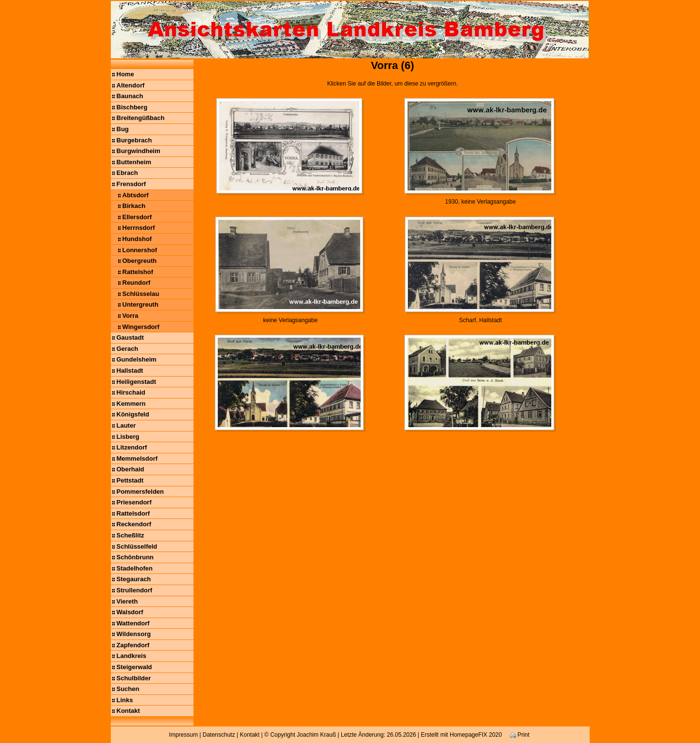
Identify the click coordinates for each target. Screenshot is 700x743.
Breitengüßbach (141, 118)
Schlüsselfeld (137, 546)
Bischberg (132, 107)
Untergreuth (140, 304)
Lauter (126, 425)
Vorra (131, 316)
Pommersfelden (140, 492)
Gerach (128, 349)
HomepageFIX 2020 (476, 735)
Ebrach (127, 173)
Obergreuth (140, 261)
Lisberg (128, 437)
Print (520, 735)
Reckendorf (134, 524)
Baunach (130, 96)
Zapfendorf (133, 645)
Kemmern (131, 404)
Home (125, 74)
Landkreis (131, 656)
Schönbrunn (135, 557)
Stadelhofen (135, 568)
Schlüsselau (141, 294)
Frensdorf (131, 184)
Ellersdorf (137, 217)
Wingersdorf (141, 327)
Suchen (128, 689)
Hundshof (137, 239)
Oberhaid (131, 469)
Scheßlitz (131, 535)
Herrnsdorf (139, 228)
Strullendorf (135, 590)
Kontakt (128, 711)
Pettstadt (130, 480)
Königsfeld (133, 414)
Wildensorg (134, 634)
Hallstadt (130, 371)
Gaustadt (130, 337)
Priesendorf (134, 502)
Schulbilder (134, 678)
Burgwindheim (139, 151)
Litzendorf (132, 447)
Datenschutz (219, 735)
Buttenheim (134, 162)
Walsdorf (130, 612)
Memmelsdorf (137, 458)
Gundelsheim (137, 359)
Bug (123, 129)
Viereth (127, 601)
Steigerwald (134, 667)
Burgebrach (134, 140)
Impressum (184, 735)
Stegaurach (134, 579)
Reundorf (137, 283)
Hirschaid (131, 392)
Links (125, 700)
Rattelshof (138, 272)
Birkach (134, 206)
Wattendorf (133, 623)
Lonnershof (140, 250)
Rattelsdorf (133, 513)
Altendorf (131, 85)
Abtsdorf (136, 195)
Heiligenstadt (137, 382)
